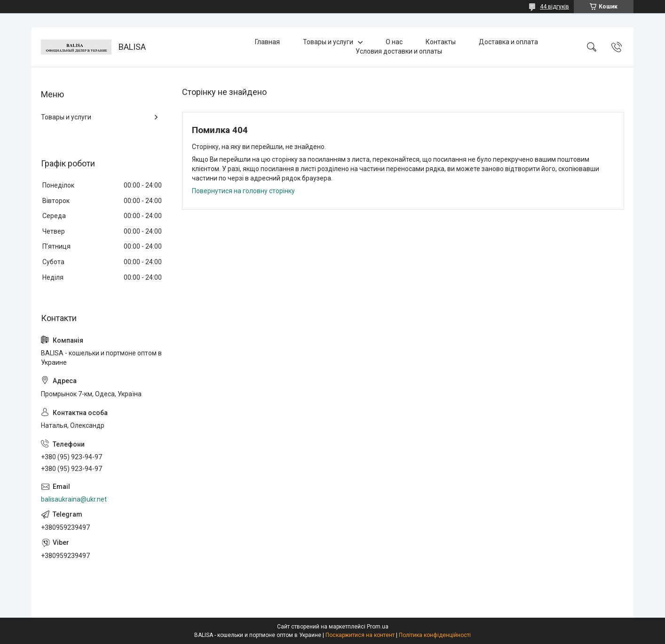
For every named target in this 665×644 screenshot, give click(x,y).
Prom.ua (378, 627)
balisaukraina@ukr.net (74, 499)
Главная (267, 42)
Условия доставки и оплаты (399, 51)
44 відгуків (554, 7)
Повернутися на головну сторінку (243, 191)
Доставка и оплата (508, 42)
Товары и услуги (328, 42)
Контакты (441, 42)
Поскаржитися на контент (360, 635)
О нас (394, 42)
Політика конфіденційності (435, 635)
